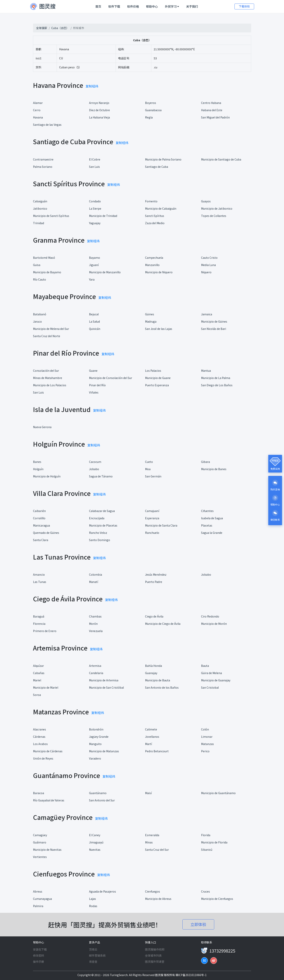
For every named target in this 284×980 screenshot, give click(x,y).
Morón (93, 624)
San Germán (153, 476)
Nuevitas (95, 850)
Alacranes (40, 729)
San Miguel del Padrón (215, 117)
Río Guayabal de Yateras (49, 800)
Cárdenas (39, 737)
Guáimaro (40, 842)
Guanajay (151, 673)
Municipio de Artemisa (104, 680)
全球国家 (42, 28)
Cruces (205, 891)
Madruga (151, 321)
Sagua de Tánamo (101, 476)
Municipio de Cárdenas (48, 751)
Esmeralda (152, 835)
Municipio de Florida (214, 842)
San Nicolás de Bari (214, 329)
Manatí (94, 582)
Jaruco (37, 321)
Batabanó (40, 314)
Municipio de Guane (158, 378)
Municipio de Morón (214, 624)
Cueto (149, 462)
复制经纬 (92, 86)
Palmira (38, 906)
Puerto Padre (154, 582)
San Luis (94, 167)
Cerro (37, 110)
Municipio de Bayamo (47, 272)
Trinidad (39, 223)
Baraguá (39, 616)
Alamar (38, 103)
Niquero (206, 272)
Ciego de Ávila (154, 616)
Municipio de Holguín (47, 476)
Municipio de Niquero (159, 272)
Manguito (95, 744)
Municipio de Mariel (46, 687)
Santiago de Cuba (157, 167)
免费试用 (275, 469)
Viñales (94, 392)
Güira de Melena (211, 673)
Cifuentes (207, 511)
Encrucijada (97, 518)
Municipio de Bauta (158, 680)
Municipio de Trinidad (103, 216)
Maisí (148, 793)
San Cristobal (210, 687)
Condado (95, 201)
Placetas (207, 525)
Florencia (39, 624)
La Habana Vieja (99, 117)
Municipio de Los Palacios (50, 385)
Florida (206, 835)
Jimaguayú (96, 842)
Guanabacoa (153, 110)
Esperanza (152, 518)
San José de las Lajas (159, 329)
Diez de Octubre (99, 110)
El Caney (95, 835)
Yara (92, 279)
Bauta (205, 666)
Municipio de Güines (214, 321)
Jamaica (207, 314)
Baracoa (39, 793)
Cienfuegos (153, 891)
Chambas (95, 616)
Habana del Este (212, 110)
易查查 (93, 962)
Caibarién (39, 511)
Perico (205, 751)
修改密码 (39, 955)
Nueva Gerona (42, 427)
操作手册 (39, 962)
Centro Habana (211, 103)
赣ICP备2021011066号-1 (191, 975)
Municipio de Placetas (103, 525)
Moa (148, 469)
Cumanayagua (42, 899)
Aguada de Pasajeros (102, 891)
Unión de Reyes (43, 758)
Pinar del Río (97, 385)
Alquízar (38, 666)
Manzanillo (152, 265)
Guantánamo (98, 793)
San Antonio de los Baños (162, 687)
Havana (38, 117)
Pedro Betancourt (157, 751)
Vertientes (40, 857)
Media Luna (208, 265)
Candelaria (96, 673)
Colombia (96, 574)
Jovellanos (152, 737)
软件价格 (133, 6)
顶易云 (93, 949)
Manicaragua (41, 525)
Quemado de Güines (46, 533)
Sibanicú (207, 850)
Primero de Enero (45, 631)
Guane (93, 371)
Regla (149, 117)
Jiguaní (94, 265)
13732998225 (222, 951)
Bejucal (94, 314)
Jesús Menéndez (156, 574)
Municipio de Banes (214, 469)
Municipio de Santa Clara (161, 525)
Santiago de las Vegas (47, 125)
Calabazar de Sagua (102, 511)
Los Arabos (40, 744)
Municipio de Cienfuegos (217, 899)
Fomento (151, 201)
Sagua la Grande (212, 533)
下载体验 (244, 6)
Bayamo (95, 258)
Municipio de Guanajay (216, 680)
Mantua (206, 371)
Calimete (151, 729)
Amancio (39, 574)
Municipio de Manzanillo (105, 272)
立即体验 (198, 924)
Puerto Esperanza (157, 385)
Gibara (205, 462)
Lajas (92, 899)
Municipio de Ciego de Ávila (163, 624)
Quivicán (95, 329)
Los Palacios (153, 371)
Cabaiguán (40, 201)
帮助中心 (152, 6)
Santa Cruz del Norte (47, 336)
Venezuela (96, 631)
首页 (99, 6)
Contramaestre (43, 159)
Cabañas (39, 673)
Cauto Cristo (209, 258)
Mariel (37, 680)
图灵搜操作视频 (155, 949)
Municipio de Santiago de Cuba (221, 159)
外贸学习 (172, 6)
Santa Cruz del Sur (157, 850)
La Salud (94, 321)
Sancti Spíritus (155, 216)
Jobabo (94, 469)
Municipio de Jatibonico (217, 208)
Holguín (38, 469)
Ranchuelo (152, 533)
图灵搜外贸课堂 (155, 962)
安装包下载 (40, 949)
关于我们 (192, 6)
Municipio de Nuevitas (47, 850)
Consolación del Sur (46, 371)
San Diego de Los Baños (217, 385)
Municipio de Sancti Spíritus (51, 216)
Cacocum (95, 462)
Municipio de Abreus (158, 899)
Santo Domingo (100, 540)
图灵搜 (159, 975)
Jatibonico (40, 208)
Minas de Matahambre (48, 378)
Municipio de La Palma (216, 378)
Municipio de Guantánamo (218, 793)
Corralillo (39, 518)
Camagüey (40, 835)
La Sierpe (95, 208)
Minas (149, 842)
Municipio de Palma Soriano (163, 159)
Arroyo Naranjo (99, 103)
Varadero (95, 758)
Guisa (37, 265)
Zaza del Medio (155, 223)
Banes (37, 462)
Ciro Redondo (210, 616)
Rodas (93, 906)
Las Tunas (40, 582)
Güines (150, 314)
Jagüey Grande (99, 737)
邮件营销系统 (97, 955)
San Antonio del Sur (102, 800)
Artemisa (95, 666)
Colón (205, 729)
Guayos (206, 201)
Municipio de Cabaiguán (161, 208)
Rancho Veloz (98, 533)
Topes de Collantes (214, 216)
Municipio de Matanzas (104, 751)
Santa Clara (41, 540)
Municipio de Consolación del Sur (111, 378)
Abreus (38, 891)
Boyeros (151, 103)
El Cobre (95, 159)
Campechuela (154, 258)
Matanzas (207, 744)
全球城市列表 (153, 955)
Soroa (37, 695)
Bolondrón (96, 729)
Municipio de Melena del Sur (51, 329)
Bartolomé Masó (44, 258)
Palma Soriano (43, 167)
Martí (148, 744)
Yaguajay (95, 223)
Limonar (207, 737)
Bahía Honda (153, 666)
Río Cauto (40, 279)
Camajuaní (152, 511)
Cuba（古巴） (60, 28)
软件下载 (114, 6)
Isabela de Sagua (212, 518)
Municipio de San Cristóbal (106, 687)
